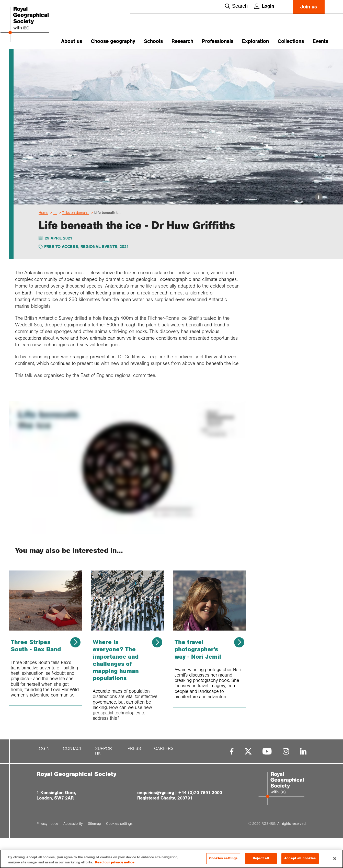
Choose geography (113, 41)
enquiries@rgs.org (156, 822)
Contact (72, 778)
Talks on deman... (76, 243)
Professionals (218, 41)
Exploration (255, 41)
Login (264, 6)
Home (43, 243)
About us (72, 41)
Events (320, 41)
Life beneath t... (107, 243)
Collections (291, 41)
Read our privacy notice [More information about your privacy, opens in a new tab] (115, 863)
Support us (105, 781)
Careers (164, 778)
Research (182, 41)
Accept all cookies (300, 859)
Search (236, 6)
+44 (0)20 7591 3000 (200, 822)
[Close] (335, 859)
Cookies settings (223, 859)
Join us (309, 7)
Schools (153, 41)
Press (134, 778)
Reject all (261, 859)
